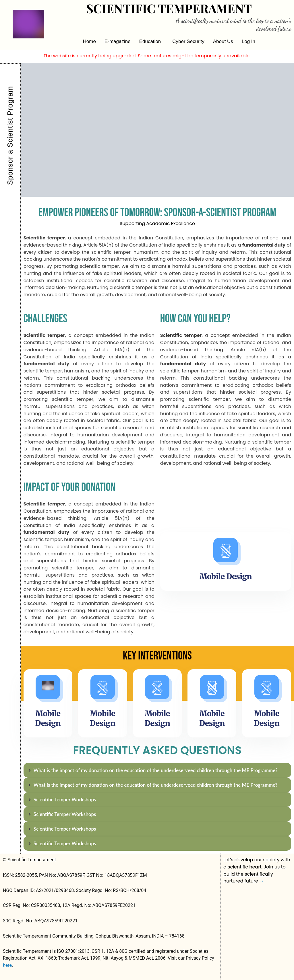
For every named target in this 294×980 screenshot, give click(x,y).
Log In (248, 41)
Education (150, 41)
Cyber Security (188, 41)
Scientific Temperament (169, 8)
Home (89, 41)
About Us (223, 41)
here (7, 965)
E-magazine (118, 41)
